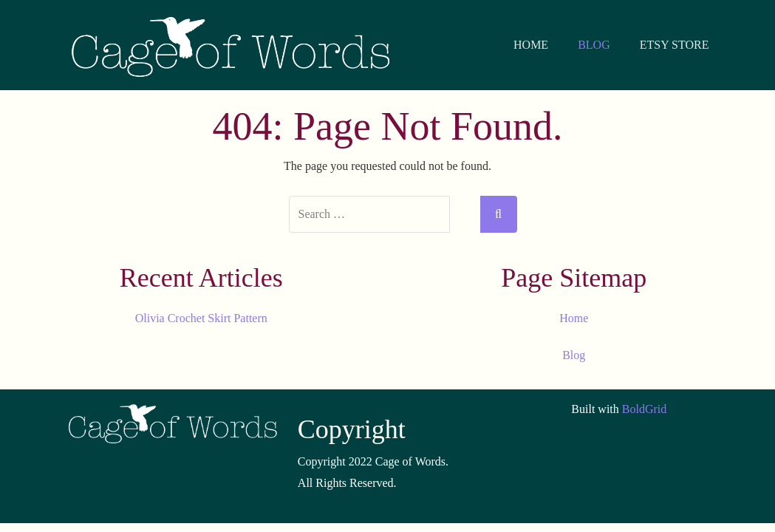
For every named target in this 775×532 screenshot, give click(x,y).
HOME (531, 45)
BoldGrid (644, 409)
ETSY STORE (675, 45)
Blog (574, 355)
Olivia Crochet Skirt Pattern (201, 318)
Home (574, 318)
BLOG (594, 45)
